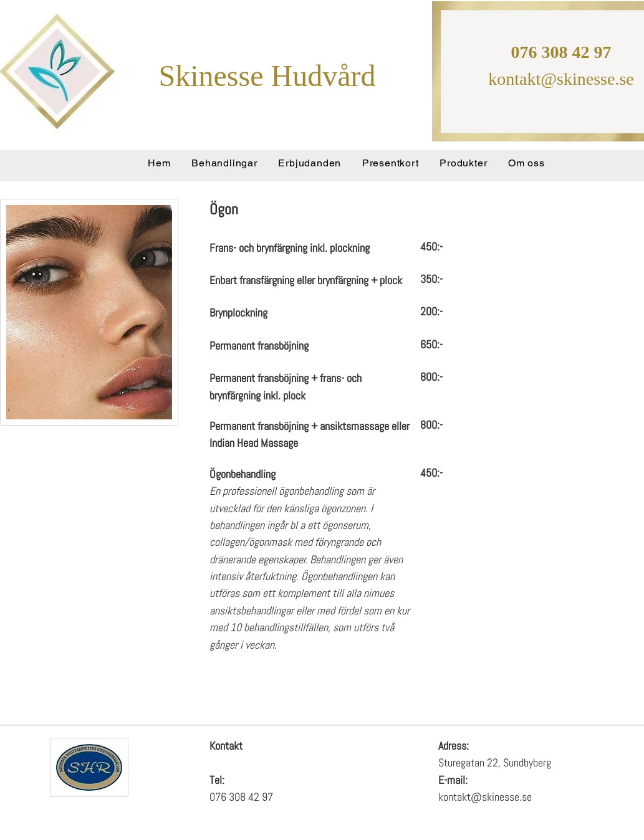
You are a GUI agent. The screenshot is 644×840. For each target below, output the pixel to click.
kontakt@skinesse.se (561, 79)
